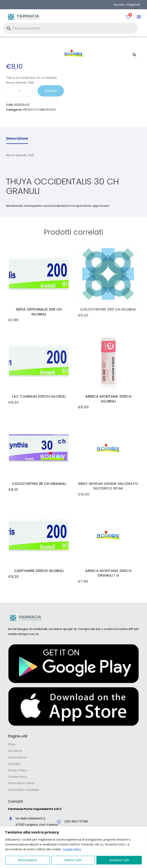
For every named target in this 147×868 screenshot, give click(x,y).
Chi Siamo (15, 751)
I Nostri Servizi (17, 757)
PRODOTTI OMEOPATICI (39, 110)
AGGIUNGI (51, 91)
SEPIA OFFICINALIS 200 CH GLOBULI (39, 312)
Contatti (14, 764)
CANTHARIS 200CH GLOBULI (39, 571)
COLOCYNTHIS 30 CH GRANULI (39, 484)
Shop (12, 744)
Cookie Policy (72, 849)
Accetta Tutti (119, 860)
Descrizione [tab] (17, 138)
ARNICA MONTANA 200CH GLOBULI (108, 399)
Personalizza (27, 860)
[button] (139, 17)
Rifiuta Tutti (73, 860)
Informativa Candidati (24, 790)
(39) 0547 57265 (76, 821)
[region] (73, 847)
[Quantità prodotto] (21, 91)
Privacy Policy (18, 770)
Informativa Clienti (21, 783)
